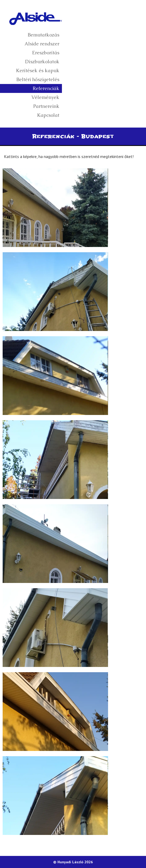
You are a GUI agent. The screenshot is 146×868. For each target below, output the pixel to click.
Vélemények (45, 97)
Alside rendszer (42, 44)
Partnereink (46, 106)
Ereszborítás (46, 53)
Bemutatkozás (43, 35)
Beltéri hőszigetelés (38, 79)
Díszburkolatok (42, 62)
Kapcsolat (48, 115)
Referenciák (46, 88)
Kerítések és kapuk (38, 70)
